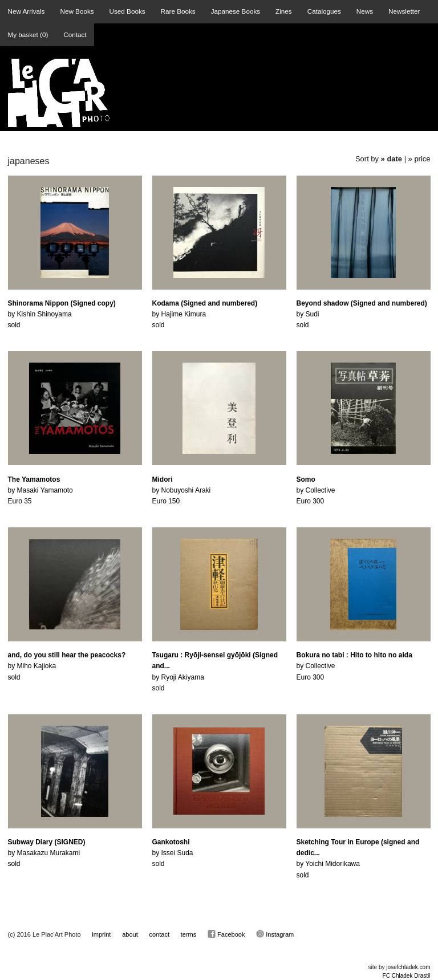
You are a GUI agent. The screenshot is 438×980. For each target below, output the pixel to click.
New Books (77, 11)
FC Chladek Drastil (407, 976)
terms (189, 934)
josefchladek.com (408, 967)
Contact (75, 34)
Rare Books (178, 11)
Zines (284, 11)
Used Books (127, 11)
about (130, 934)
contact (159, 934)
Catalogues (324, 11)
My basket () (28, 34)
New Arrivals (27, 11)
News (365, 11)
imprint (101, 934)
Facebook (226, 934)
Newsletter (404, 11)
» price (419, 159)
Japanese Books (236, 11)
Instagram (275, 934)
